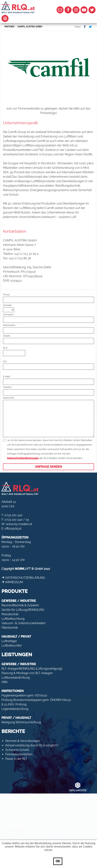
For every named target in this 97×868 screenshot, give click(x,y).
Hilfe (5, 682)
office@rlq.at (13, 529)
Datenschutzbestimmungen (23, 458)
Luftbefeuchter (12, 646)
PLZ (5, 348)
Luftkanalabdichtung (16, 678)
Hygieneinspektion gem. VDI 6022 (24, 695)
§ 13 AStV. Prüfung (14, 704)
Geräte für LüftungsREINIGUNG (23, 610)
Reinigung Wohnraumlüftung (21, 722)
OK (58, 861)
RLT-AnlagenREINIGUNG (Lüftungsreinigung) (32, 669)
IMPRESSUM (14, 582)
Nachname (9, 325)
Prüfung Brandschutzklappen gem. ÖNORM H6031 (36, 700)
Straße (7, 336)
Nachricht (8, 398)
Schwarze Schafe (17, 750)
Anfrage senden (48, 467)
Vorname (8, 315)
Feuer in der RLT (16, 759)
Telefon (7, 387)
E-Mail (6, 377)
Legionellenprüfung (15, 709)
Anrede (7, 305)
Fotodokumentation (19, 754)
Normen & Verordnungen (23, 741)
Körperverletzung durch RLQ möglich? (32, 745)
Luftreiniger (9, 641)
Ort (5, 361)
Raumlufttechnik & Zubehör (20, 605)
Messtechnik (10, 614)
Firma (6, 295)
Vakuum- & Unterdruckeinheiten (23, 623)
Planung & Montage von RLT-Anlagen (27, 673)
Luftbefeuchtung (13, 619)
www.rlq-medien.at (19, 524)
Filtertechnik (10, 628)
